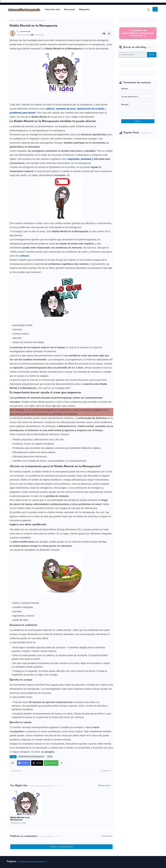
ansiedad (86, 159)
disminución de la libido (91, 109)
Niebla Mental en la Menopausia (31, 757)
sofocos (50, 109)
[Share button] (62, 763)
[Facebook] (24, 763)
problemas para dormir (23, 113)
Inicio (12, 21)
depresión (74, 159)
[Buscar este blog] (133, 55)
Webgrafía (84, 10)
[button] (148, 10)
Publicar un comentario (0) (61, 847)
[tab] (53, 10)
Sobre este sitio (53, 10)
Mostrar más (104, 786)
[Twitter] (37, 763)
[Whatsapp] (51, 763)
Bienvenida (70, 10)
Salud (17, 21)
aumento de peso (66, 109)
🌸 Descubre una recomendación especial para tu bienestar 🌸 (138, 33)
